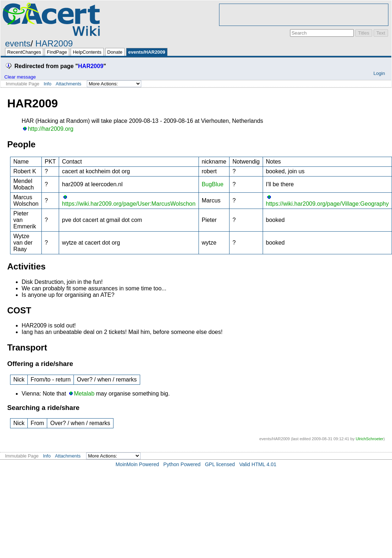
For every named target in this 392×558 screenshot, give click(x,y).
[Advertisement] (304, 15)
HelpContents (87, 52)
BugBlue (213, 184)
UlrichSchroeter (369, 439)
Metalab (84, 394)
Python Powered (182, 464)
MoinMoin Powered (137, 464)
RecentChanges (24, 52)
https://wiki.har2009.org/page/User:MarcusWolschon (129, 204)
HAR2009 (54, 43)
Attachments (69, 84)
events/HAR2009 (147, 52)
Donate (115, 52)
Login (379, 73)
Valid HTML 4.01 (258, 464)
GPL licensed (220, 464)
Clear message (20, 77)
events (18, 43)
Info (47, 84)
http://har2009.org (50, 129)
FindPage (57, 52)
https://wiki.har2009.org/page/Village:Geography (327, 204)
